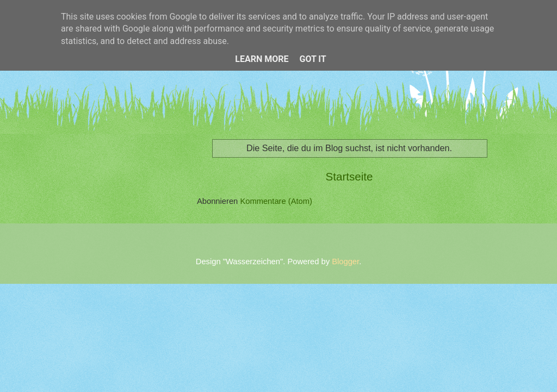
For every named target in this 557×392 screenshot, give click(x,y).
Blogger (345, 262)
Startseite (349, 176)
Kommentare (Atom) (276, 201)
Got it (312, 59)
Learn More (262, 59)
